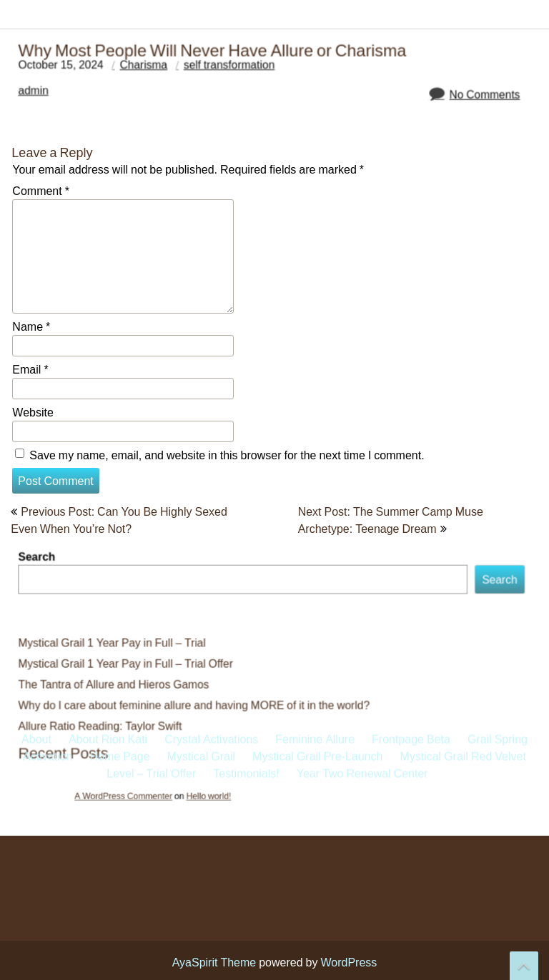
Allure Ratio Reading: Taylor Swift (110, 724)
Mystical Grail (202, 299)
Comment (41, 191)
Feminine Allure (315, 281)
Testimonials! (246, 316)
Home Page (119, 299)
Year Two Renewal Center (362, 316)
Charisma (150, 66)
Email (30, 369)
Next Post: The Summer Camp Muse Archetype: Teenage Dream (391, 520)
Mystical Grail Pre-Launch (317, 299)
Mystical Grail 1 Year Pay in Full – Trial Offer (134, 664)
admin (46, 91)
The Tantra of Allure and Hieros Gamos (123, 684)
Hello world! (226, 790)
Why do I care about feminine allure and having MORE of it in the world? (198, 704)
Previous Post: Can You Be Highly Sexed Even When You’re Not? (119, 520)
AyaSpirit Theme (214, 962)
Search (50, 563)
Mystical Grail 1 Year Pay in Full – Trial (121, 644)
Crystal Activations (211, 281)
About (36, 281)
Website (33, 412)
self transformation (232, 66)
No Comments (474, 95)
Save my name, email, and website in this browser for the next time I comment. (227, 455)
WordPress (348, 962)
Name (31, 326)
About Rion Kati (108, 281)
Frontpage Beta (411, 281)
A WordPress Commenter (165, 790)
